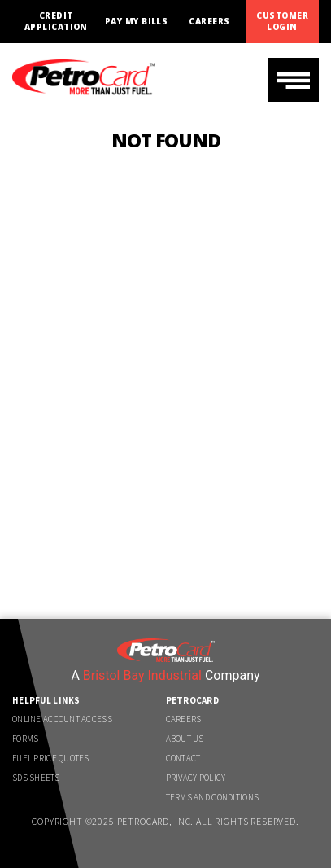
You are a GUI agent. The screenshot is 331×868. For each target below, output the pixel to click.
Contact (183, 758)
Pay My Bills (137, 22)
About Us (185, 739)
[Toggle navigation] (293, 80)
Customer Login (282, 21)
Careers (209, 22)
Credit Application (56, 21)
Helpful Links (46, 700)
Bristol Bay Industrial (142, 675)
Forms (25, 739)
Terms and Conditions (213, 797)
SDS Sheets (36, 778)
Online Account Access (62, 719)
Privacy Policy (196, 778)
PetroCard (193, 700)
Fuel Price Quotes (51, 758)
